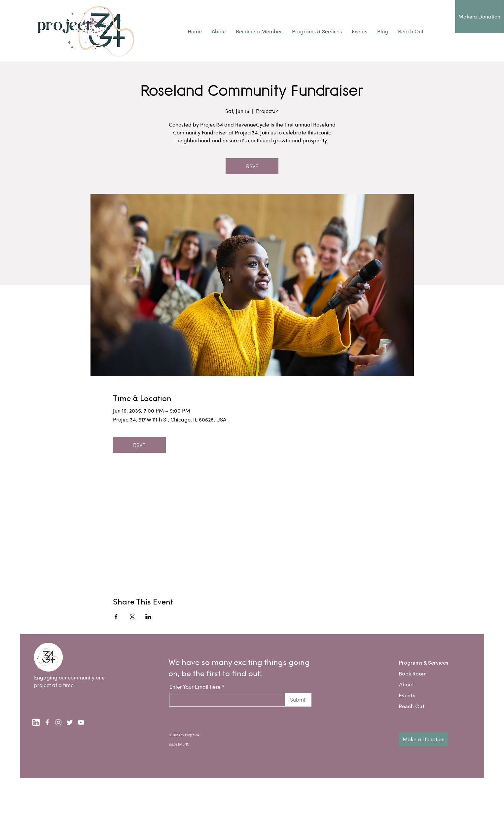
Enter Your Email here (195, 687)
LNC (186, 744)
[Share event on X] (132, 617)
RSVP (252, 166)
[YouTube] (81, 722)
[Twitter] (70, 722)
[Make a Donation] (479, 17)
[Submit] (298, 700)
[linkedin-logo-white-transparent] (36, 722)
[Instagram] (58, 722)
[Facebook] (47, 722)
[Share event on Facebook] (116, 617)
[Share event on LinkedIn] (148, 617)
